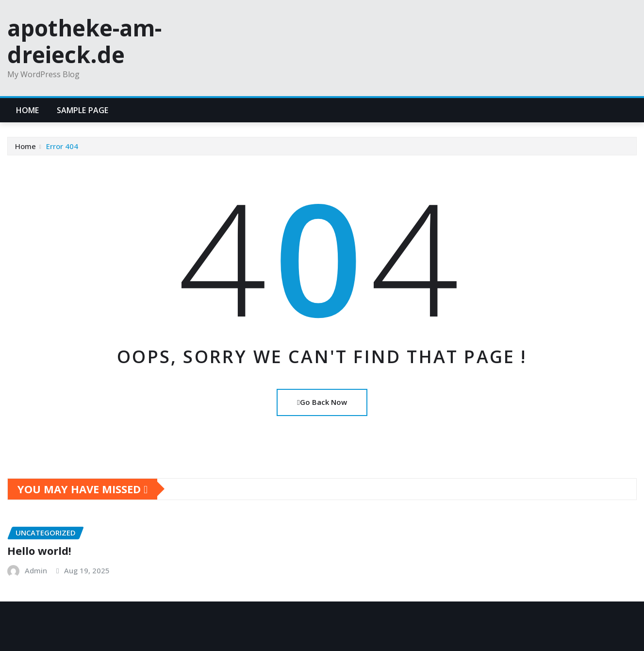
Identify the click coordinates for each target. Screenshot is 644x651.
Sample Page (83, 110)
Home (28, 110)
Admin (36, 570)
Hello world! (39, 551)
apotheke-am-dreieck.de (84, 41)
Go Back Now (322, 402)
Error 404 (62, 146)
